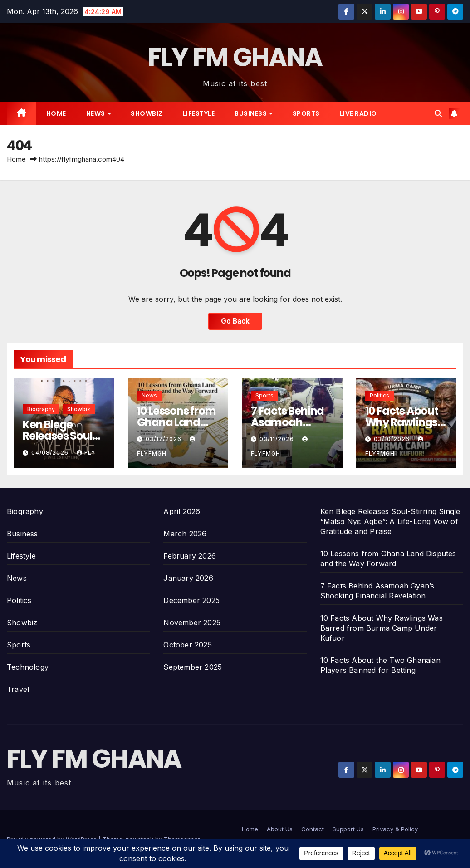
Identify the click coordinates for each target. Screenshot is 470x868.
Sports (306, 113)
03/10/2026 (393, 439)
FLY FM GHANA (235, 57)
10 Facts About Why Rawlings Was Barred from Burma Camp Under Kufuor (382, 628)
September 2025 (193, 667)
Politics (379, 395)
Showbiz (147, 113)
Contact (313, 829)
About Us (280, 829)
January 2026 (188, 578)
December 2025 (191, 600)
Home (56, 113)
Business (252, 113)
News (97, 113)
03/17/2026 (164, 439)
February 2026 (190, 556)
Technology (28, 667)
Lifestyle (199, 113)
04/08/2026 (51, 453)
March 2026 (185, 534)
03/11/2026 (278, 439)
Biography (41, 409)
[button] (438, 113)
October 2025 (187, 645)
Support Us (348, 829)
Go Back (235, 321)
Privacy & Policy (395, 829)
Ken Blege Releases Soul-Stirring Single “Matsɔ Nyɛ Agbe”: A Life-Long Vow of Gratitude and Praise (390, 521)
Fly (86, 453)
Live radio (358, 113)
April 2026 (182, 511)
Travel (18, 689)
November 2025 (192, 623)
